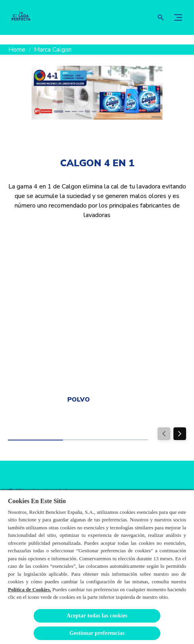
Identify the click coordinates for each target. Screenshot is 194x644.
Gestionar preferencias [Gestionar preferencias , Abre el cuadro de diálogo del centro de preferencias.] (97, 633)
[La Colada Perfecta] (21, 17)
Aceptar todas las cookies (97, 616)
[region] (97, 567)
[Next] (180, 434)
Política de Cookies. (29, 589)
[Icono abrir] (161, 17)
